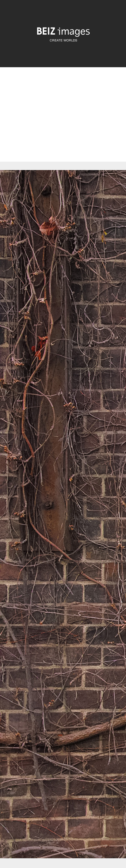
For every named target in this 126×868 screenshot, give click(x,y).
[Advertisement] (63, 120)
